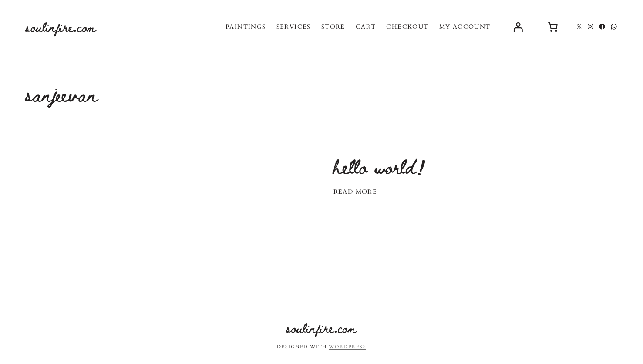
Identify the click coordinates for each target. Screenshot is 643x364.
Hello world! (380, 166)
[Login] (518, 27)
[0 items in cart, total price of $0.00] (553, 27)
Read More (355, 192)
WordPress (347, 347)
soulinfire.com (61, 27)
